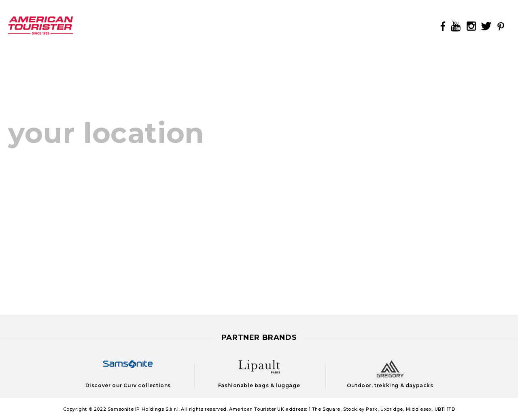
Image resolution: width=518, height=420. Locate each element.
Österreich (180, 211)
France (20, 241)
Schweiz (176, 241)
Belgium (85, 166)
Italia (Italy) (28, 270)
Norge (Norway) (189, 196)
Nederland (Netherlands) (205, 181)
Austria (216, 211)
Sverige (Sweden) (192, 270)
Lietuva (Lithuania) (331, 230)
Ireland (20, 256)
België (19, 166)
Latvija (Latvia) (324, 214)
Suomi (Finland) (189, 256)
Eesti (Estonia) (324, 181)
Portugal (314, 246)
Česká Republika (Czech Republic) (68, 181)
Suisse (206, 241)
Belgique (50, 166)
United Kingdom (190, 285)
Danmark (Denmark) (44, 196)
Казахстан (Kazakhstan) (341, 198)
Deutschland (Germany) (50, 211)
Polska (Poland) (189, 226)
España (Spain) (34, 226)
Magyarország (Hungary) (205, 166)
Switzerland (242, 241)
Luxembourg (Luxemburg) (54, 285)
